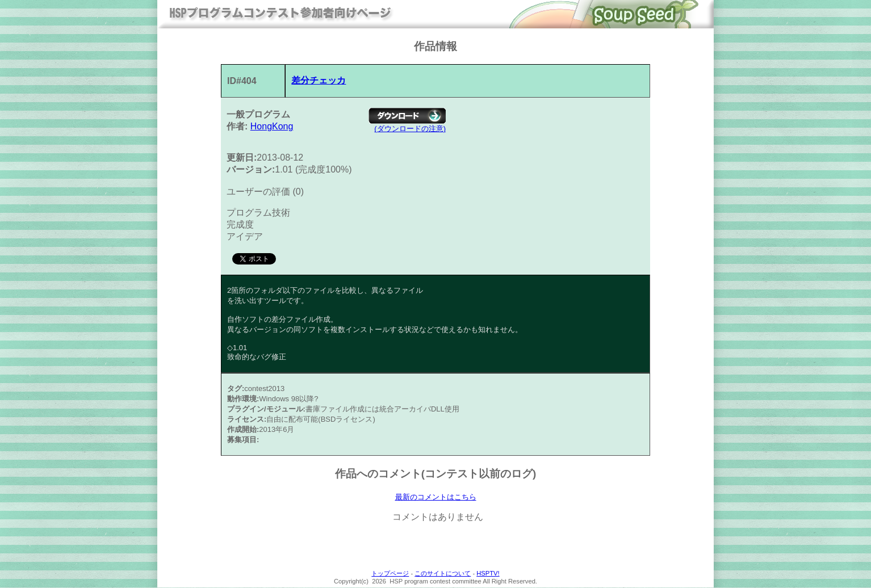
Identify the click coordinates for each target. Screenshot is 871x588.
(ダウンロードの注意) (410, 129)
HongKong (272, 126)
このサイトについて (443, 574)
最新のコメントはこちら (436, 497)
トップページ (390, 574)
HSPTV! (488, 574)
